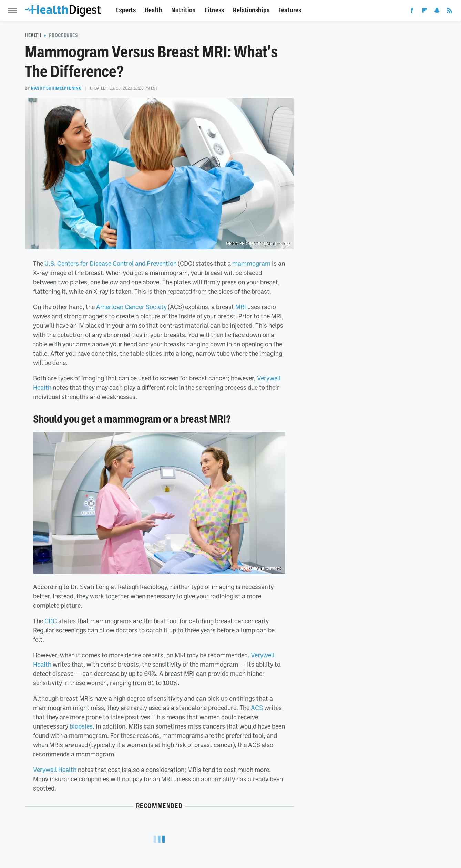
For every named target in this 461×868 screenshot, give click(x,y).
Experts (126, 10)
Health (153, 10)
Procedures (64, 35)
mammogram (251, 263)
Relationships (251, 10)
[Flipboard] (424, 12)
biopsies (81, 726)
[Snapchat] (437, 12)
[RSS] (449, 12)
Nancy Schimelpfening (56, 88)
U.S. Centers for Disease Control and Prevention (111, 263)
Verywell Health (55, 770)
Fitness (214, 10)
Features (290, 10)
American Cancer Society (131, 307)
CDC (51, 621)
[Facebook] (412, 12)
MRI (241, 307)
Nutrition (183, 10)
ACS (257, 708)
